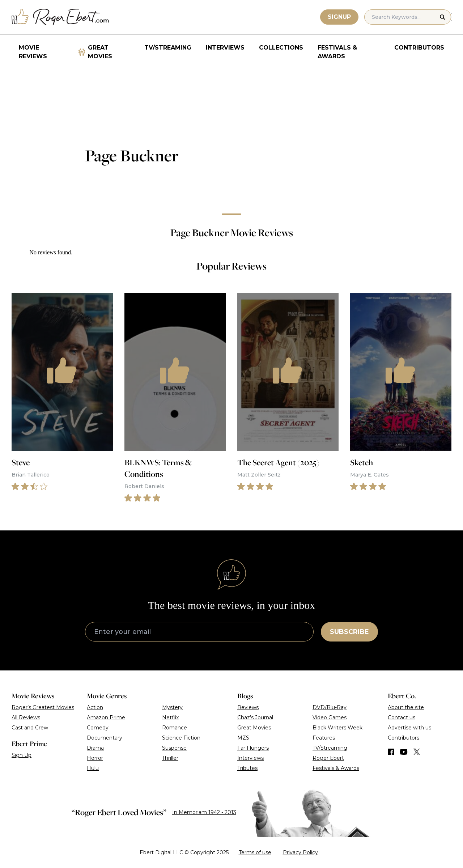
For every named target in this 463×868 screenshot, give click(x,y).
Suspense (174, 748)
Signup (340, 17)
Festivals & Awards (337, 52)
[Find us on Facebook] (391, 752)
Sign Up (22, 755)
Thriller (170, 758)
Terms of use (255, 852)
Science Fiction (181, 738)
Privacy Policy (300, 852)
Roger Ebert (328, 758)
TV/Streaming (168, 48)
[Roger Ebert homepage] (60, 17)
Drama (95, 748)
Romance (175, 728)
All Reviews (26, 717)
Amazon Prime (106, 717)
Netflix (170, 717)
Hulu (93, 768)
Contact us (402, 717)
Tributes (247, 768)
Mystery (172, 707)
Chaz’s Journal (255, 717)
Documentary (105, 738)
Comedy (98, 728)
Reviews (248, 707)
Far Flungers (253, 748)
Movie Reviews (33, 52)
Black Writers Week (337, 728)
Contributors (419, 48)
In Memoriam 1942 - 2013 (204, 812)
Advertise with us (409, 728)
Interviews (225, 48)
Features (324, 738)
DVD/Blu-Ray (330, 707)
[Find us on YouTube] (404, 752)
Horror (95, 758)
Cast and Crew (30, 728)
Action (95, 707)
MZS (243, 738)
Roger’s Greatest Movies (43, 707)
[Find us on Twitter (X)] (417, 752)
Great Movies (100, 52)
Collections (281, 48)
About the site (406, 707)
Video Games (330, 717)
